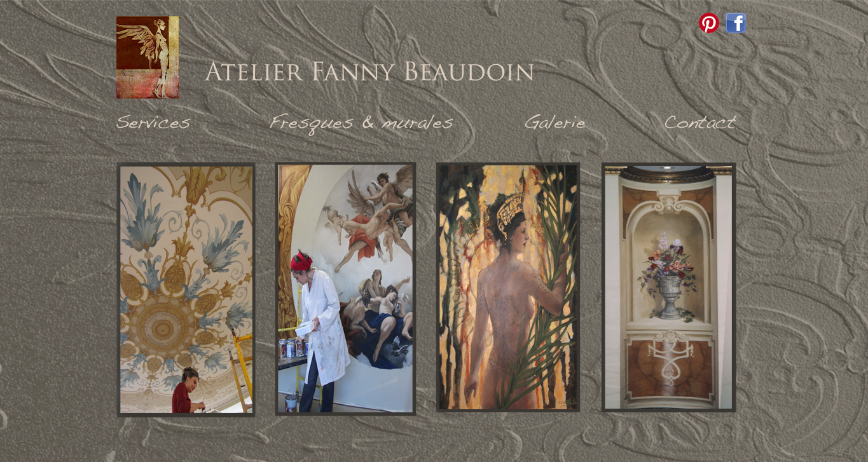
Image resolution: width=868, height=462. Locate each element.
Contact (700, 124)
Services (155, 124)
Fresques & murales (364, 124)
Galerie (555, 124)
